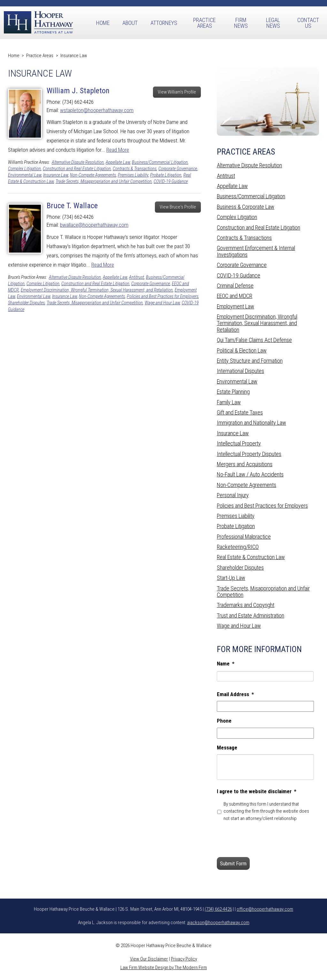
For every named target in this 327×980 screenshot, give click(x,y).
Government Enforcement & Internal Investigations (256, 251)
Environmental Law (25, 175)
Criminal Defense (235, 286)
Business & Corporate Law (246, 207)
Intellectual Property (239, 443)
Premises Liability (133, 175)
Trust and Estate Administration (251, 615)
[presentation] (265, 839)
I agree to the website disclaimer (257, 791)
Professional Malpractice (244, 537)
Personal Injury (233, 495)
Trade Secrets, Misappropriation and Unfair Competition (104, 182)
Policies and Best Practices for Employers (163, 296)
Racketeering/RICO (238, 547)
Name (226, 664)
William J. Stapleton (78, 91)
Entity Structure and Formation (250, 361)
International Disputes (240, 371)
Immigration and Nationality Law (251, 423)
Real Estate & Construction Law (251, 557)
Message (227, 748)
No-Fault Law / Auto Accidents (250, 474)
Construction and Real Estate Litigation (77, 169)
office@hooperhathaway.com (265, 909)
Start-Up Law (231, 578)
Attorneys (164, 23)
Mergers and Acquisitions (245, 464)
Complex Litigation (24, 169)
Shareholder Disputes (26, 303)
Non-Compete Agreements (93, 175)
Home (103, 23)
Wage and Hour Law (162, 303)
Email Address (235, 694)
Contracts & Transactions (135, 169)
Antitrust (137, 277)
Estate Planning (233, 392)
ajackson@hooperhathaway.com (218, 923)
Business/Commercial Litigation (160, 162)
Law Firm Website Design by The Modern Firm (164, 968)
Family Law (229, 402)
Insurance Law (56, 175)
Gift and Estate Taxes (240, 412)
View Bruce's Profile (178, 207)
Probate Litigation (166, 175)
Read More (118, 150)
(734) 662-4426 (218, 909)
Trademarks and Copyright (246, 605)
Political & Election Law (242, 350)
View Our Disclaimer (149, 959)
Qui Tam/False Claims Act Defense (254, 340)
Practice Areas (204, 23)
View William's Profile (177, 92)
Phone (224, 721)
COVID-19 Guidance (171, 182)
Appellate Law (118, 162)
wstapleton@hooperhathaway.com (97, 110)
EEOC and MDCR (235, 296)
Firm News (241, 23)
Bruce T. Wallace (72, 206)
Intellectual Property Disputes (249, 454)
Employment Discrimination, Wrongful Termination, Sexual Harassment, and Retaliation (97, 290)
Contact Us (308, 23)
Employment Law (236, 306)
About (130, 23)
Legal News (273, 23)
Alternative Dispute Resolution (78, 162)
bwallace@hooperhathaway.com (94, 225)
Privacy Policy (184, 959)
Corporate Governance (178, 169)
